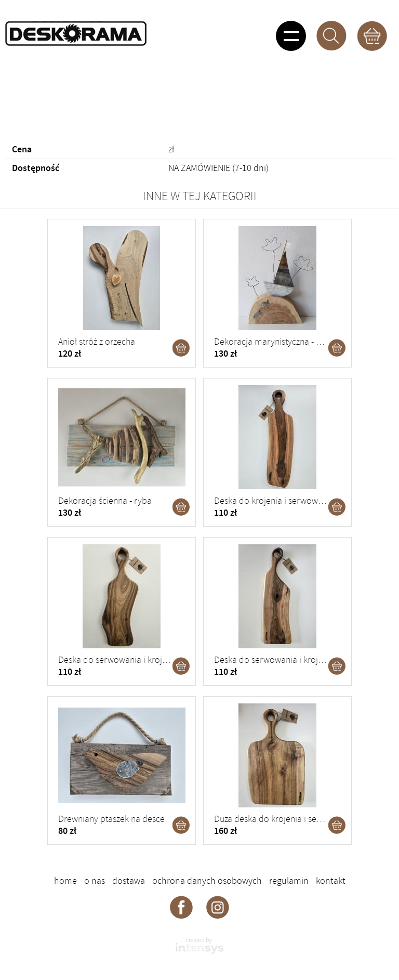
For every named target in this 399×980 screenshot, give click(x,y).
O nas (95, 881)
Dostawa (129, 881)
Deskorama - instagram (218, 907)
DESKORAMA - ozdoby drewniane (76, 34)
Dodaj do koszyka (181, 348)
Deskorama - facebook (181, 907)
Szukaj (331, 36)
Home (65, 881)
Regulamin (289, 881)
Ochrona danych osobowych (207, 881)
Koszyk (372, 36)
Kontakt (331, 881)
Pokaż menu (291, 36)
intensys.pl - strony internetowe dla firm (199, 946)
